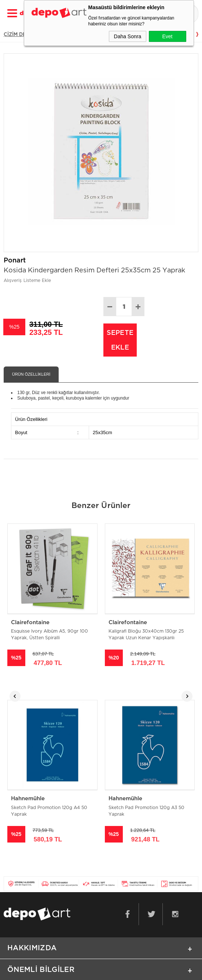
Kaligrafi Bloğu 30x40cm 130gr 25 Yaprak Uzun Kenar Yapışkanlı (146, 635)
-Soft (60, 971)
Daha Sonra (128, 36)
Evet (167, 36)
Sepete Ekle (120, 340)
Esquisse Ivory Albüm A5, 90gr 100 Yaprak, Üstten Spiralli (49, 635)
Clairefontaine (30, 622)
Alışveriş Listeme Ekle (27, 280)
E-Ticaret (78, 971)
